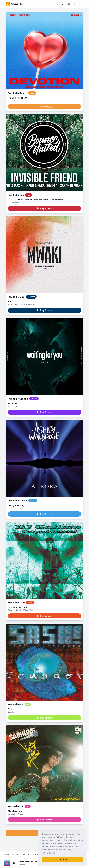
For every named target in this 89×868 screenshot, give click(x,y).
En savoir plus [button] (49, 853)
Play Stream (44, 208)
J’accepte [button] (63, 859)
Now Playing (44, 106)
